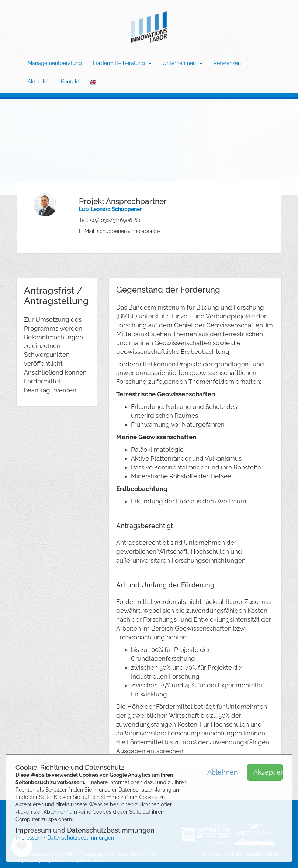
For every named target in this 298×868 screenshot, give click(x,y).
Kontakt (70, 82)
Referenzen (227, 63)
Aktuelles (39, 82)
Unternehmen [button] (183, 63)
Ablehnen (222, 772)
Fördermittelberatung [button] (122, 63)
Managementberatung (55, 63)
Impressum (29, 838)
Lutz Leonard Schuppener (110, 209)
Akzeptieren (268, 772)
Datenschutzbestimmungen (81, 838)
